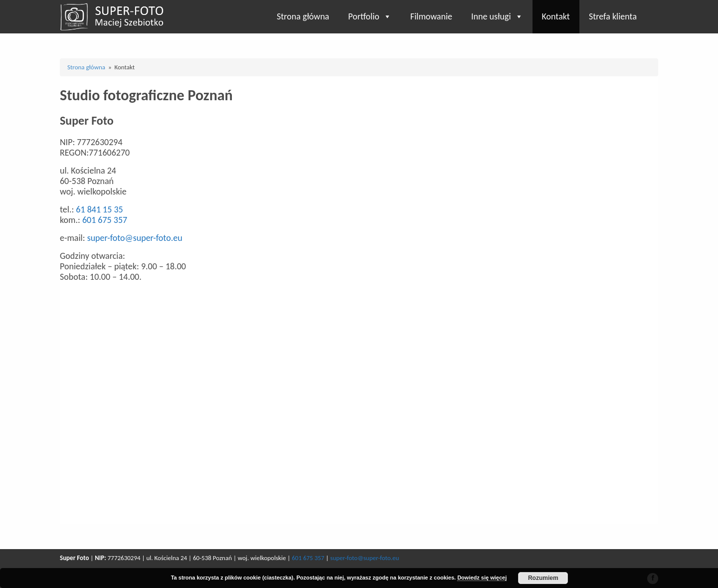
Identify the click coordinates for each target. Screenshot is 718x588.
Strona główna (303, 16)
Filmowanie (431, 16)
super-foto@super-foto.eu (135, 238)
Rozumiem (543, 578)
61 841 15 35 (99, 209)
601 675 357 (105, 220)
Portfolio (370, 16)
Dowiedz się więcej (482, 578)
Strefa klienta (613, 16)
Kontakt (556, 16)
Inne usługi (497, 16)
